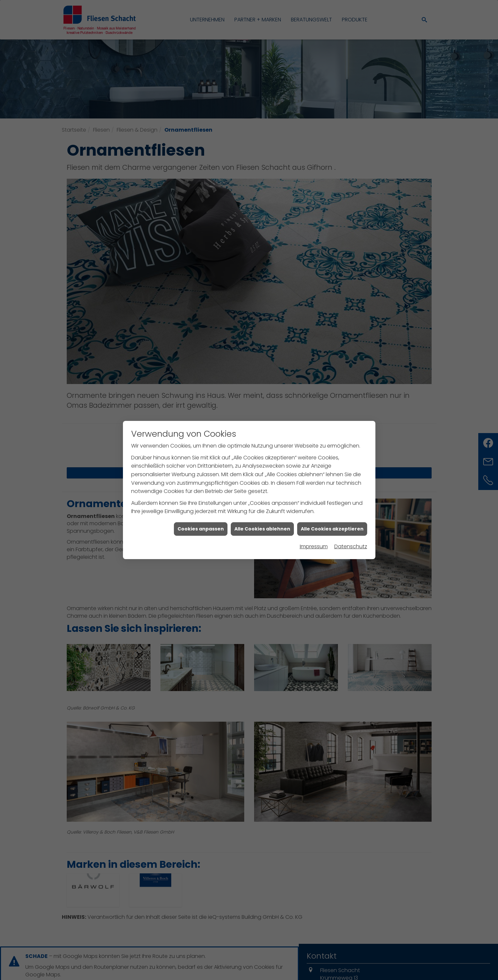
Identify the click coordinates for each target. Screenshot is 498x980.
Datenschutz (351, 546)
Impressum (314, 546)
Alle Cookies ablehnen (262, 529)
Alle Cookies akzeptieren (332, 529)
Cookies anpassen (201, 529)
